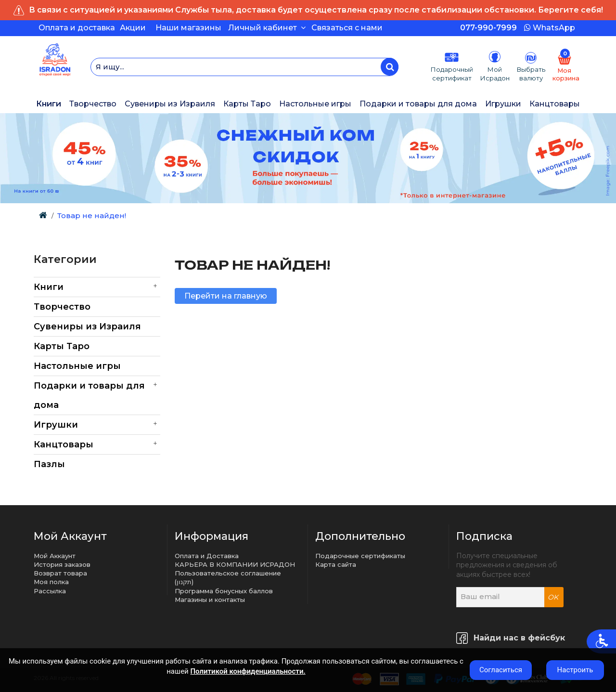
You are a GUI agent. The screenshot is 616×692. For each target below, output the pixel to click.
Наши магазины (188, 28)
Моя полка (51, 582)
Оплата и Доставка (207, 556)
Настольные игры (315, 104)
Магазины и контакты (210, 600)
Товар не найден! (92, 215)
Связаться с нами (347, 28)
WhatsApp (550, 28)
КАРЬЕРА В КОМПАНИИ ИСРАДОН (235, 564)
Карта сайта (336, 564)
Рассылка (50, 591)
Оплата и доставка (77, 28)
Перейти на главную (226, 296)
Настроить (575, 670)
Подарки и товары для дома (418, 104)
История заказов (62, 564)
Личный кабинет (267, 28)
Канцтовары (555, 104)
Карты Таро (247, 104)
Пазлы (49, 464)
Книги (49, 104)
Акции (133, 28)
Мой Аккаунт (55, 556)
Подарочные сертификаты (360, 556)
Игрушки (503, 104)
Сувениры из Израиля (170, 104)
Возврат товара (60, 573)
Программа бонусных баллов (224, 591)
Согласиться (501, 670)
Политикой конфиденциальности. (248, 671)
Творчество (93, 104)
